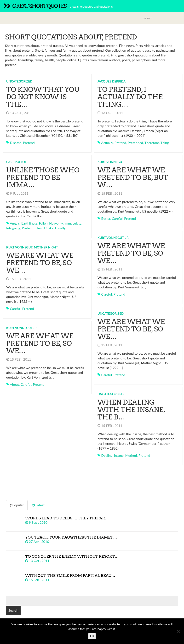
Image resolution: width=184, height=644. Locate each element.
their (39, 228)
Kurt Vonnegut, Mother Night (32, 247)
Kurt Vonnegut (111, 162)
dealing (107, 455)
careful (117, 218)
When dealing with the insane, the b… (131, 410)
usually (60, 228)
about (14, 384)
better (106, 218)
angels (15, 223)
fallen (43, 223)
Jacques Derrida (112, 81)
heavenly (56, 223)
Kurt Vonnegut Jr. (22, 328)
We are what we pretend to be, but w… (133, 177)
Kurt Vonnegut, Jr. (113, 238)
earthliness (29, 223)
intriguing (13, 228)
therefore (152, 143)
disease (16, 143)
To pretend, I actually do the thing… (130, 97)
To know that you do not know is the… (43, 97)
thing (165, 143)
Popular (17, 505)
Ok (92, 636)
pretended (135, 143)
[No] (178, 631)
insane (119, 455)
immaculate (73, 223)
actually (107, 143)
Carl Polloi (16, 162)
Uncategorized (19, 81)
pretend (29, 143)
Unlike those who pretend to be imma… (43, 177)
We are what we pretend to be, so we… (131, 253)
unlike (49, 228)
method (131, 455)
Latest (38, 505)
